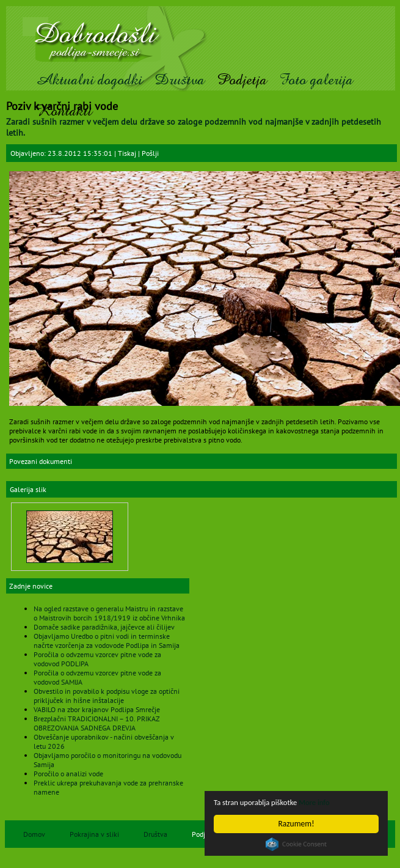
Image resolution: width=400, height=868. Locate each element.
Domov (34, 834)
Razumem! (296, 824)
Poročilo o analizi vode (68, 774)
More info (322, 802)
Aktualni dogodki (89, 80)
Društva (180, 80)
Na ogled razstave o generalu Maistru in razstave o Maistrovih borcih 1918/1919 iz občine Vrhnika (109, 613)
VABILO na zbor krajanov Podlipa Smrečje (97, 709)
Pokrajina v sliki (94, 834)
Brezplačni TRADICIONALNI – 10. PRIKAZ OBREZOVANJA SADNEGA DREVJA (96, 723)
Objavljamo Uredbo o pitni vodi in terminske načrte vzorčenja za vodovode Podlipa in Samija (107, 641)
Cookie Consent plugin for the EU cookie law (296, 844)
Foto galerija (316, 80)
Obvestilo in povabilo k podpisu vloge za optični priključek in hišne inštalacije (107, 696)
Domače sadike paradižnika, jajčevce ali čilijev (104, 627)
